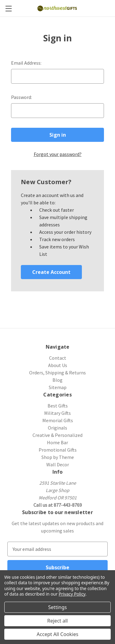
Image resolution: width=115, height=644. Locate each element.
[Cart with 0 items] (111, 8)
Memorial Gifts (58, 420)
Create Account (51, 272)
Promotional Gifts (58, 450)
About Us (58, 365)
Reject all (57, 621)
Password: (21, 97)
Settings (57, 607)
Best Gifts (58, 406)
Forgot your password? (58, 154)
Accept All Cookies (58, 634)
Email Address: (26, 63)
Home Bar (57, 442)
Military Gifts (57, 413)
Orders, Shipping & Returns (57, 373)
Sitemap (58, 387)
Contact (58, 358)
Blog (57, 380)
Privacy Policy (72, 594)
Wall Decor (58, 464)
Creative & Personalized (57, 435)
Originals (57, 428)
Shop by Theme (58, 457)
